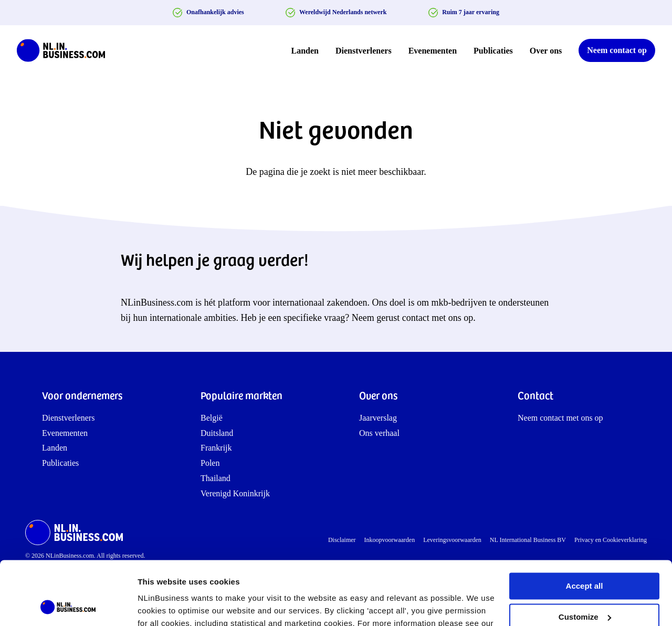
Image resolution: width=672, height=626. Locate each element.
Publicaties (493, 51)
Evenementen (433, 51)
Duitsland (217, 433)
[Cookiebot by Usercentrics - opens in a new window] (68, 606)
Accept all (585, 526)
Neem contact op (617, 50)
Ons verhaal (379, 433)
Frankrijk (216, 448)
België (212, 418)
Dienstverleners (364, 51)
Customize (585, 557)
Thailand (216, 478)
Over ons (546, 51)
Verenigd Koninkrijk (235, 493)
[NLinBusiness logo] (66, 50)
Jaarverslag (378, 418)
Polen (210, 463)
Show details (162, 605)
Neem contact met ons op (560, 418)
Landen (305, 51)
